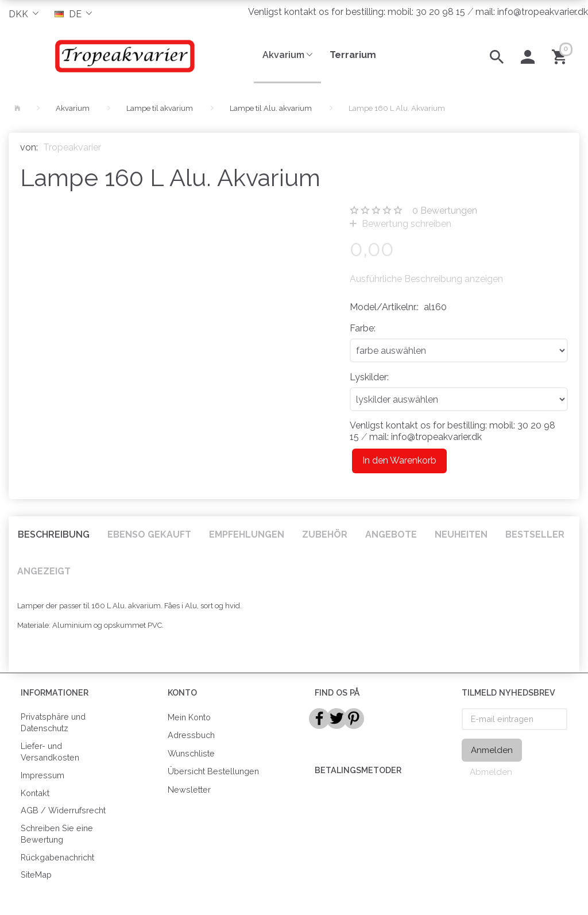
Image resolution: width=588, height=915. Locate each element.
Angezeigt (44, 571)
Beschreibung (54, 534)
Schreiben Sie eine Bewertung (57, 834)
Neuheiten (461, 534)
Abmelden (491, 772)
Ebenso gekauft (149, 534)
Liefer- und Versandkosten (50, 752)
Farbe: (363, 328)
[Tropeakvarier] (123, 56)
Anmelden (492, 750)
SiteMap (36, 875)
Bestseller (535, 534)
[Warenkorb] (561, 56)
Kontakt (35, 793)
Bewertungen (445, 211)
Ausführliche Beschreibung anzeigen (426, 279)
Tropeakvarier (72, 147)
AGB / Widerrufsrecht (63, 810)
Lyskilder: (369, 377)
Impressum (42, 775)
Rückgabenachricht (57, 857)
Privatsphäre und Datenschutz (53, 723)
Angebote (391, 534)
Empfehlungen (247, 534)
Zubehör (325, 534)
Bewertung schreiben (405, 224)
